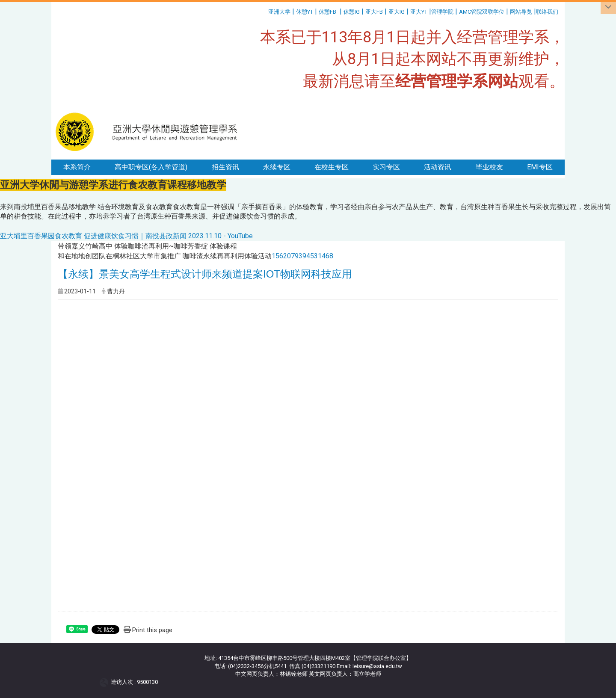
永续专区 (277, 167)
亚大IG (397, 12)
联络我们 (548, 12)
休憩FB (327, 12)
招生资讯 (225, 167)
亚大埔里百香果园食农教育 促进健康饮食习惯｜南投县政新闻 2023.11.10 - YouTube (126, 236)
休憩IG (352, 12)
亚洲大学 (279, 12)
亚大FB (374, 12)
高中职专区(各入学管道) (151, 167)
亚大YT (419, 12)
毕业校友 (489, 167)
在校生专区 (332, 167)
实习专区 (386, 167)
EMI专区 (540, 167)
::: (265, 10)
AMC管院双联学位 (482, 12)
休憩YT (305, 12)
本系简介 (77, 167)
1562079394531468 (302, 256)
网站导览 (521, 12)
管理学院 (442, 12)
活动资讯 (438, 167)
